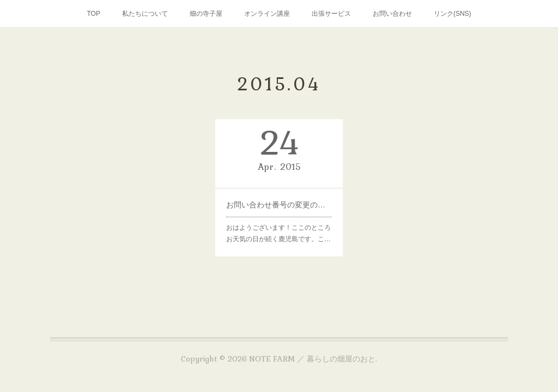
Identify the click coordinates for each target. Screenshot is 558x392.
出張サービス (331, 14)
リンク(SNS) (453, 14)
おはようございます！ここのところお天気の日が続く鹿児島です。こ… (278, 234)
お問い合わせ (392, 14)
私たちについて (145, 14)
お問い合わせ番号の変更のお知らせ (279, 205)
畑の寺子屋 (206, 14)
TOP (93, 14)
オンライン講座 (267, 14)
